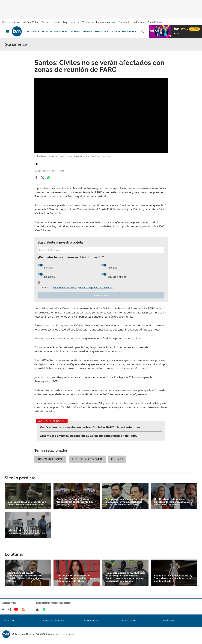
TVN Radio (75, 31)
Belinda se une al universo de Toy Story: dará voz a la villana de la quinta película (173, 578)
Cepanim (46, 22)
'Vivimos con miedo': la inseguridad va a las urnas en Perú (28, 532)
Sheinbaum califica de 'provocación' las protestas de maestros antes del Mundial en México (26, 577)
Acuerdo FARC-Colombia (87, 459)
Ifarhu (57, 22)
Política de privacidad (53, 621)
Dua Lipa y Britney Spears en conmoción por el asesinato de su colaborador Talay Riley (76, 578)
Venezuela (88, 22)
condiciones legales (64, 288)
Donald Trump (155, 22)
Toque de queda (71, 22)
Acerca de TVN (130, 621)
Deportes (61, 31)
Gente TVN (8, 621)
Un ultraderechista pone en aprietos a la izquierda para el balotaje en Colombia (171, 502)
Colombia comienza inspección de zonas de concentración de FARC (89, 436)
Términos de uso (91, 621)
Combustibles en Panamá (131, 22)
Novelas (116, 31)
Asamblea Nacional (106, 22)
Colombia (117, 459)
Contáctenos (168, 621)
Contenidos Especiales (96, 31)
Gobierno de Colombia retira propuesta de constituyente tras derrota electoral (75, 502)
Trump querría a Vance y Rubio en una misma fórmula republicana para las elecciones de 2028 (125, 502)
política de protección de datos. (96, 288)
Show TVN (47, 31)
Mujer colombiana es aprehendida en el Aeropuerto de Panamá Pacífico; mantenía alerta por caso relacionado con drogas (125, 577)
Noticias (34, 31)
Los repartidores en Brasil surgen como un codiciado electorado (27, 503)
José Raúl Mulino (30, 22)
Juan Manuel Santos (50, 459)
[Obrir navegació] (8, 31)
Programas (130, 31)
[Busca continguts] (142, 31)
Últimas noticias (11, 22)
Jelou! (177, 33)
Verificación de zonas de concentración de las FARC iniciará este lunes (90, 427)
